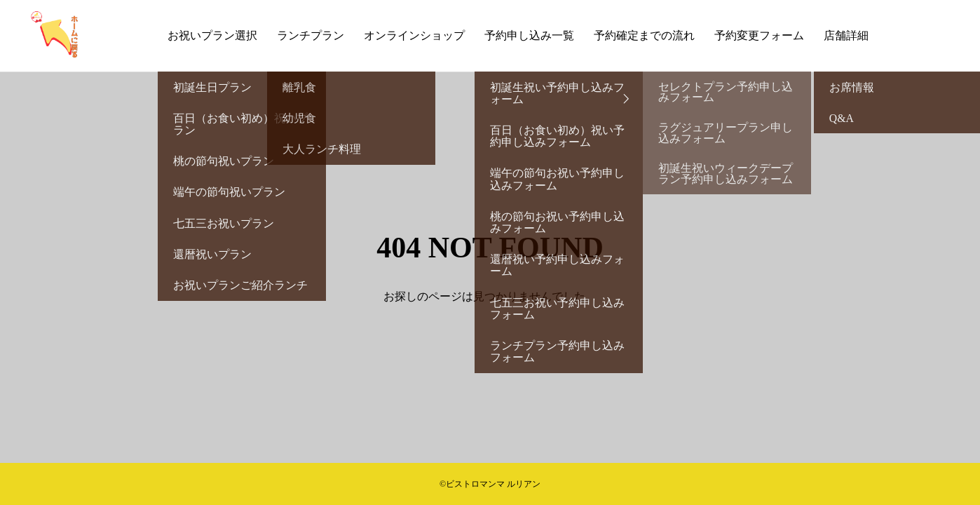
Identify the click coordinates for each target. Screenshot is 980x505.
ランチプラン (311, 35)
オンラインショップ (414, 35)
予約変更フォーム (759, 35)
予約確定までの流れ (644, 35)
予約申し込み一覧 (529, 35)
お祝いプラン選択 (212, 35)
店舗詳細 (846, 35)
